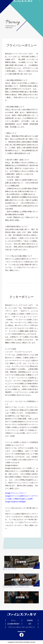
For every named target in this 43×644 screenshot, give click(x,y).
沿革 (30, 624)
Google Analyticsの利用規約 (15, 502)
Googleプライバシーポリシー (16, 493)
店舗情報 (30, 620)
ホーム (13, 620)
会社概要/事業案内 (13, 624)
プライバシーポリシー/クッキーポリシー (21, 627)
